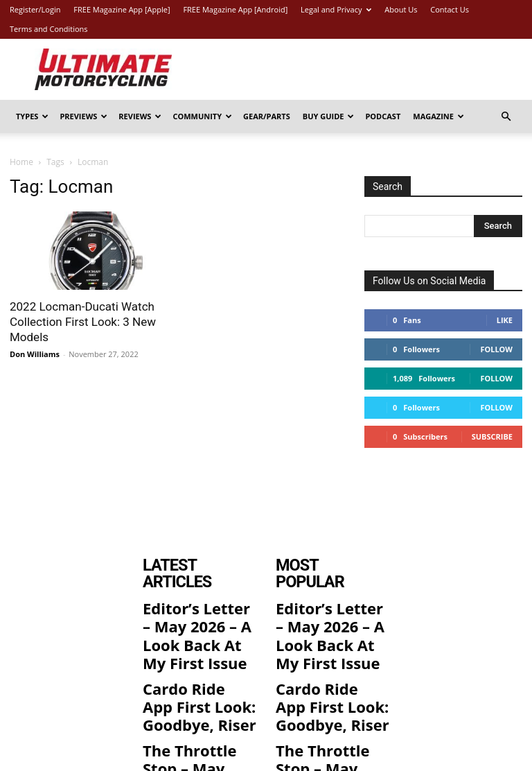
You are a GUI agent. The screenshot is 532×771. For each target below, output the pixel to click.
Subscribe (492, 436)
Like (505, 320)
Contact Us (450, 9)
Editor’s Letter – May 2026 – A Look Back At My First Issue (199, 600)
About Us (401, 9)
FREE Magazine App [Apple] (122, 9)
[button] (506, 117)
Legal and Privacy (336, 9)
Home (21, 162)
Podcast (383, 116)
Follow (496, 349)
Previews (83, 116)
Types (32, 116)
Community (202, 116)
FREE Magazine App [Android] (235, 9)
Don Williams (35, 354)
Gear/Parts (267, 116)
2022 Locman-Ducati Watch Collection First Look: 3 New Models (83, 322)
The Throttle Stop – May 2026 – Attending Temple (195, 693)
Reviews (140, 116)
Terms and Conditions (49, 29)
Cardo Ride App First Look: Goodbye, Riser (199, 647)
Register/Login (35, 9)
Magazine (438, 116)
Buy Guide (329, 116)
